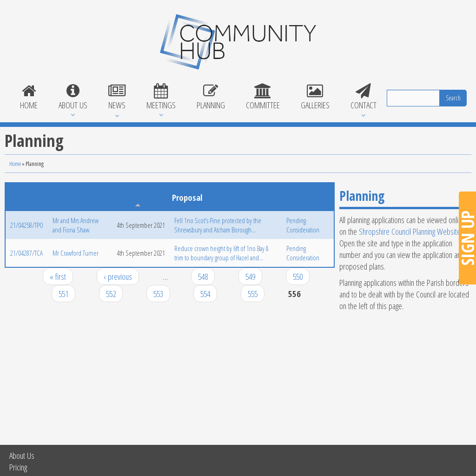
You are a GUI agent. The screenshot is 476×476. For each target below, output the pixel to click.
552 (111, 294)
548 (203, 276)
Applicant (66, 197)
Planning (211, 97)
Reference (25, 197)
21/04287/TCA (26, 253)
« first (58, 276)
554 (205, 294)
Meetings (161, 97)
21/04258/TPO (27, 225)
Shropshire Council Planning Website (410, 231)
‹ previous (118, 276)
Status (295, 197)
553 (158, 294)
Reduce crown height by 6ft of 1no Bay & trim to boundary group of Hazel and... (221, 253)
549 (250, 276)
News (117, 97)
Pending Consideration (303, 225)
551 (63, 294)
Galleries (315, 97)
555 (253, 294)
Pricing (18, 467)
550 (298, 276)
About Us (73, 97)
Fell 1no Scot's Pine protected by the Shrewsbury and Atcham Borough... (218, 225)
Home (29, 97)
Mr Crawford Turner (76, 253)
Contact (363, 97)
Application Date (134, 197)
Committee (263, 97)
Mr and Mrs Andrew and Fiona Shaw (76, 225)
